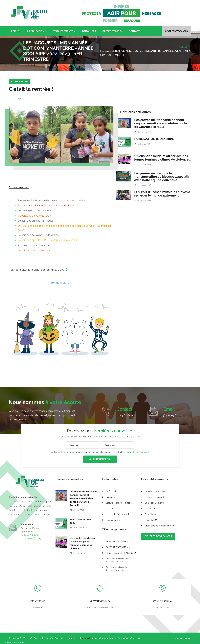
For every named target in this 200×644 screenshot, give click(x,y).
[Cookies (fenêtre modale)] (14, 642)
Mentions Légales (183, 638)
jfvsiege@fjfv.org (173, 415)
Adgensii (86, 638)
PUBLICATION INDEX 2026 (154, 139)
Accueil (183, 47)
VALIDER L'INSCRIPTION (100, 459)
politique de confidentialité (136, 452)
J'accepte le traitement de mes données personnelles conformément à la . (101, 452)
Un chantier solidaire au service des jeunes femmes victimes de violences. (162, 158)
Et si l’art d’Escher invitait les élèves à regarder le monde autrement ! (162, 194)
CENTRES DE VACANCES (158, 536)
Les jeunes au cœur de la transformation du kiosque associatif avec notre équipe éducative (162, 177)
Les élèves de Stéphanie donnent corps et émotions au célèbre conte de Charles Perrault (161, 123)
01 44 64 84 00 (125, 415)
